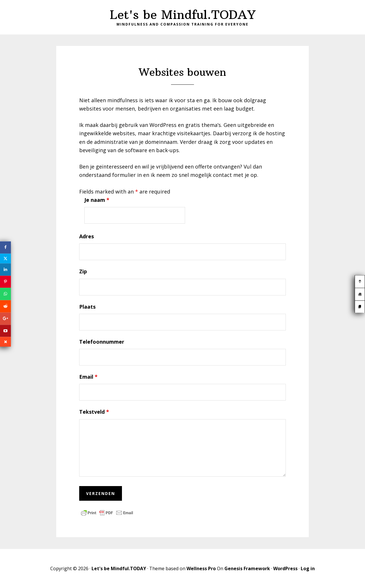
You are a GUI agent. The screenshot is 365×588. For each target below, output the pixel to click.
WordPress (285, 568)
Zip (83, 271)
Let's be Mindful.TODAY (183, 15)
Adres (87, 236)
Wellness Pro (201, 568)
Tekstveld (94, 412)
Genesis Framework (247, 568)
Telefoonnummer (102, 342)
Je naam (97, 200)
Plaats (87, 307)
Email (88, 377)
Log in (308, 568)
